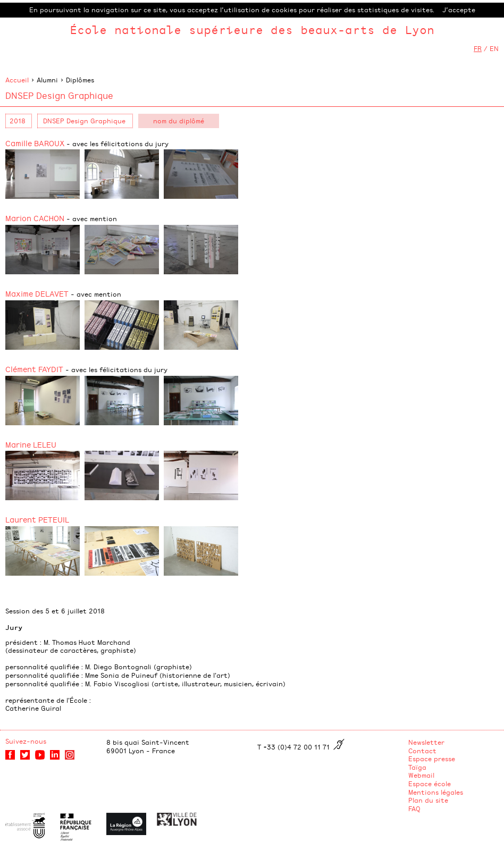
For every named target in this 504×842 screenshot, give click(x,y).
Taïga (417, 767)
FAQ (414, 809)
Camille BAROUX (87, 143)
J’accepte (459, 10)
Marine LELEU (31, 444)
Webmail (421, 775)
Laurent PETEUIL (37, 519)
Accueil (17, 80)
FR (478, 48)
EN (494, 48)
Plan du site (428, 800)
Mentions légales (436, 792)
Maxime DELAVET (63, 293)
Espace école (430, 784)
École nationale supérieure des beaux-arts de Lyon (252, 30)
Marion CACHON (61, 218)
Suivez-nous (26, 741)
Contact (422, 751)
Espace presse (432, 759)
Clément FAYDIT (86, 369)
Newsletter (426, 742)
